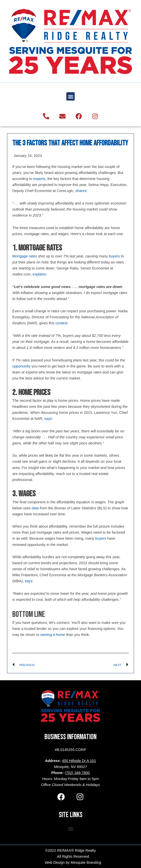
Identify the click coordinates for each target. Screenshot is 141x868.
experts (39, 179)
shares (81, 191)
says (48, 419)
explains (39, 274)
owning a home (53, 635)
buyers (114, 256)
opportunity (21, 366)
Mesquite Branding (86, 862)
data (35, 508)
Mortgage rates (25, 256)
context (61, 323)
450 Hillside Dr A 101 (79, 761)
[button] (70, 96)
